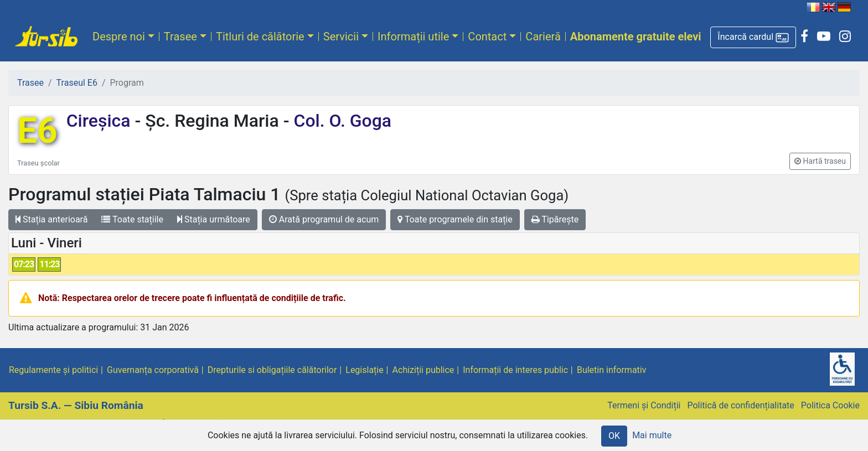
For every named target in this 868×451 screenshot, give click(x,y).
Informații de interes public (515, 370)
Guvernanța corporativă (153, 370)
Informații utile (413, 37)
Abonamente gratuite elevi (636, 37)
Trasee (180, 37)
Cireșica (101, 121)
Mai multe (652, 435)
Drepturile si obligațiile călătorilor (272, 370)
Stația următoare (214, 219)
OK (614, 436)
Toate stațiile (132, 219)
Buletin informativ (612, 370)
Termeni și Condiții (644, 405)
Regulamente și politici (53, 370)
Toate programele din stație (455, 219)
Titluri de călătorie (260, 37)
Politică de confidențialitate (740, 405)
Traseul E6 (77, 83)
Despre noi (119, 37)
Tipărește (555, 219)
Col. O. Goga (341, 121)
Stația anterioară (51, 219)
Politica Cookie (830, 405)
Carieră (543, 37)
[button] (753, 37)
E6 (37, 131)
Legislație (364, 370)
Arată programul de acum (324, 219)
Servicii (341, 37)
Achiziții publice (423, 370)
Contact (487, 37)
